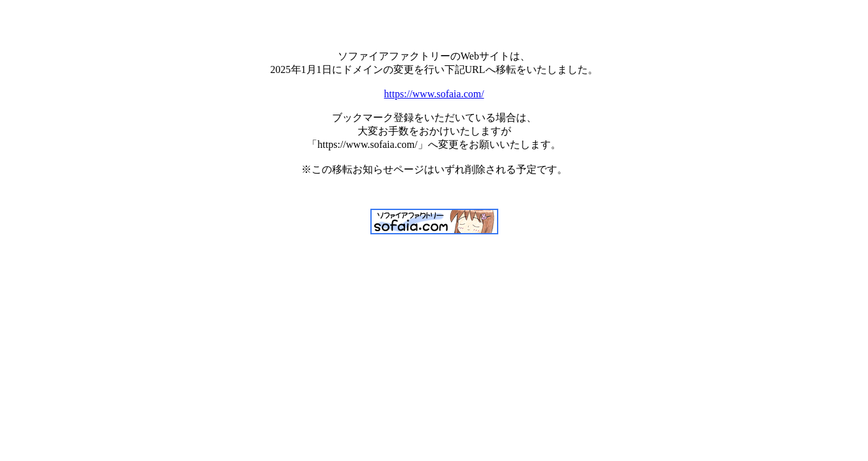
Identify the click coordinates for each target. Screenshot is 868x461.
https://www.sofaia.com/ (434, 94)
